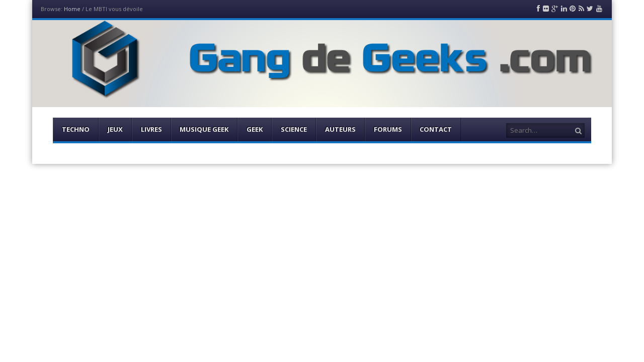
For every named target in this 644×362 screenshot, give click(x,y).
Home (72, 9)
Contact (436, 129)
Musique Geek (204, 129)
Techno (76, 129)
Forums (388, 129)
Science (294, 129)
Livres (151, 129)
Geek (255, 129)
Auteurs (340, 129)
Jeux (115, 129)
